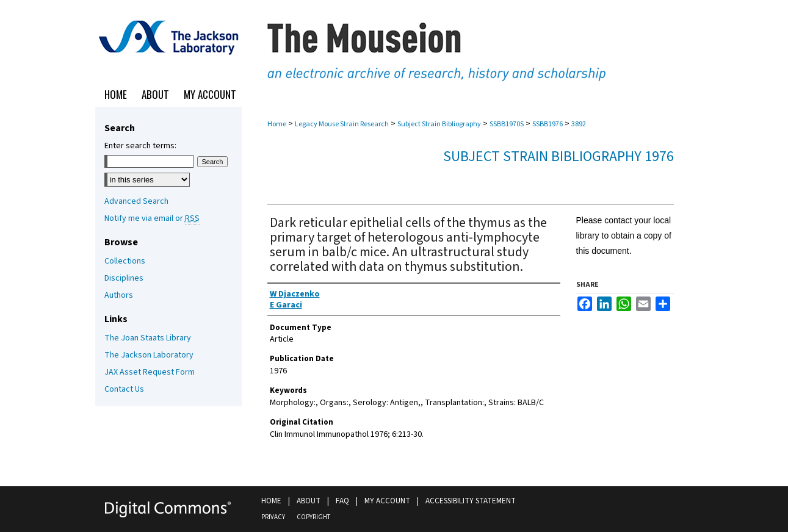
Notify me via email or (152, 218)
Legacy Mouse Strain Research (342, 124)
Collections (125, 261)
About (309, 501)
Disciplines (124, 278)
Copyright (313, 517)
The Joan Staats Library (148, 338)
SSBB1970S (507, 124)
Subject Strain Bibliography (439, 124)
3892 (579, 124)
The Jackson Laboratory (149, 355)
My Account (387, 501)
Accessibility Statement (471, 501)
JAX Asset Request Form (150, 372)
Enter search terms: (140, 146)
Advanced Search (136, 201)
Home (277, 124)
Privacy (273, 517)
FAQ (342, 501)
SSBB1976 (548, 124)
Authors (119, 295)
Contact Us (124, 389)
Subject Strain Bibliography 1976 (558, 156)
